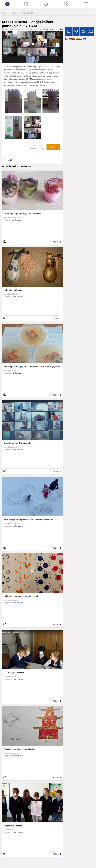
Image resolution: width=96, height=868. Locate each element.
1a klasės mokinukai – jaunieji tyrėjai (21, 596)
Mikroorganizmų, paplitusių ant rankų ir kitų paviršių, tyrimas (32, 367)
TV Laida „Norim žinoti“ (14, 673)
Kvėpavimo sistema (13, 826)
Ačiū (53, 147)
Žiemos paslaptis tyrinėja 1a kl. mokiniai (22, 214)
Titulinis (5, 13)
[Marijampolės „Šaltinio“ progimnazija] (8, 4)
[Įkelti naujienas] (26, 4)
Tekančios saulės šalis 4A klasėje (19, 749)
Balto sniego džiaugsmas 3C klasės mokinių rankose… (29, 520)
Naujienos (15, 13)
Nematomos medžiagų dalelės (18, 443)
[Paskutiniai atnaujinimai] (46, 4)
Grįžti (10, 160)
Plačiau (55, 242)
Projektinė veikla (28, 13)
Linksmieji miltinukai (13, 290)
